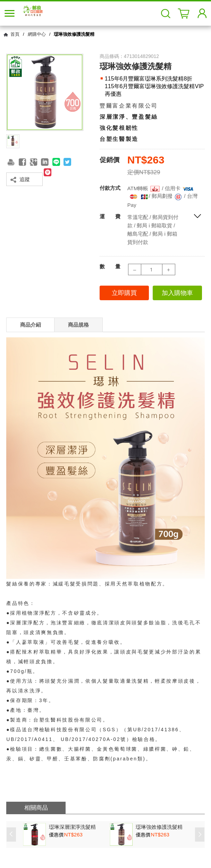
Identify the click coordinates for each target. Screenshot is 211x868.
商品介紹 (31, 325)
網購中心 (37, 34)
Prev (11, 835)
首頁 (15, 34)
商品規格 (78, 325)
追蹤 (25, 179)
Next (200, 835)
